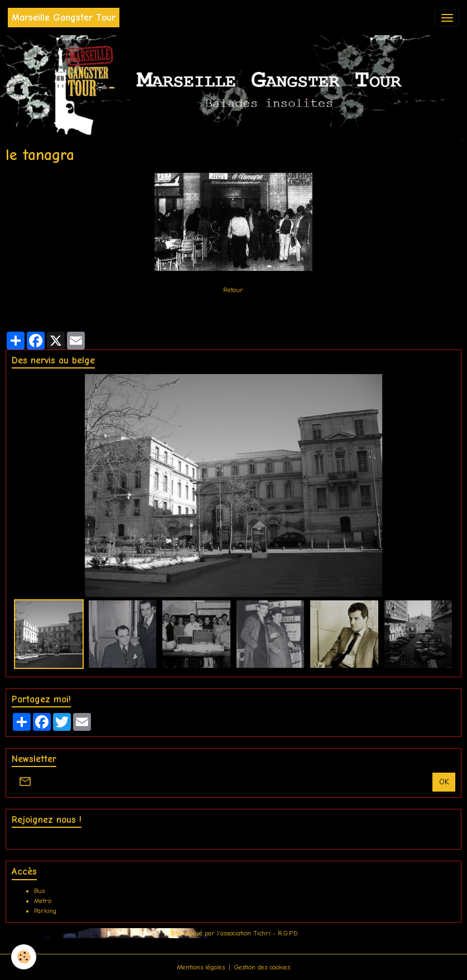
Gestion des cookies (262, 967)
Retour (233, 290)
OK (444, 782)
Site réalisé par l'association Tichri (222, 933)
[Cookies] (24, 957)
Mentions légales (201, 967)
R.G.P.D (288, 933)
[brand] (64, 18)
